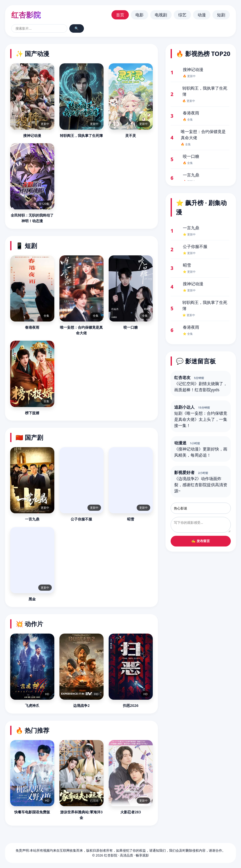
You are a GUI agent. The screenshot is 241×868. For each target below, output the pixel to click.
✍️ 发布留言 (201, 541)
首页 (120, 15)
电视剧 (161, 15)
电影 (139, 15)
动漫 (202, 15)
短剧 (221, 15)
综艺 (182, 15)
